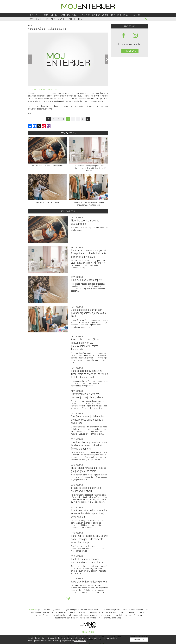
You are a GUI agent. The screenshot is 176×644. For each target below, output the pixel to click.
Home (31, 15)
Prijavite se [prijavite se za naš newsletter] (130, 51)
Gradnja (96, 15)
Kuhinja (86, 15)
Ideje (119, 15)
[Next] (107, 59)
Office (46, 19)
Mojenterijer (33, 610)
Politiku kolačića (80, 641)
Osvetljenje (35, 19)
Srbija (92, 632)
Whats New (56, 19)
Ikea (113, 15)
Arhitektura (42, 15)
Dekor (126, 15)
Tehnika (78, 19)
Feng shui (135, 15)
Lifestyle (68, 19)
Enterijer (54, 15)
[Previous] (30, 59)
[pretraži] (146, 20)
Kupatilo (76, 15)
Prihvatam (139, 639)
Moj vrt (106, 15)
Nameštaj (65, 15)
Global (85, 632)
